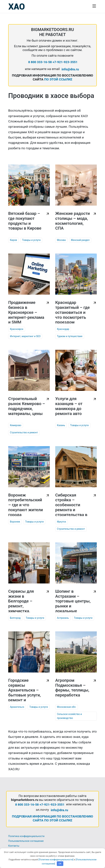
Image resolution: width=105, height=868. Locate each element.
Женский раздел (80, 240)
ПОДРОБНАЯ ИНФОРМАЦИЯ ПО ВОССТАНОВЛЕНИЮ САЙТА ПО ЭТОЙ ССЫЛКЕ (53, 818)
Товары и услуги (31, 240)
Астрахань (63, 618)
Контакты (14, 846)
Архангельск (17, 707)
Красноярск (17, 329)
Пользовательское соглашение (26, 841)
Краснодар (63, 329)
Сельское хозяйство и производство (69, 716)
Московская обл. (67, 707)
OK (60, 864)
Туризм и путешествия (70, 336)
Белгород (15, 618)
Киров (13, 240)
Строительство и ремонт (24, 432)
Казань (61, 425)
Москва (61, 240)
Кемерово (16, 425)
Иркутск (62, 522)
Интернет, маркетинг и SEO (25, 336)
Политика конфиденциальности (26, 836)
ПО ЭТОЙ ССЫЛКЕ (58, 79)
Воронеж (15, 522)
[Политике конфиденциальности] (56, 860)
